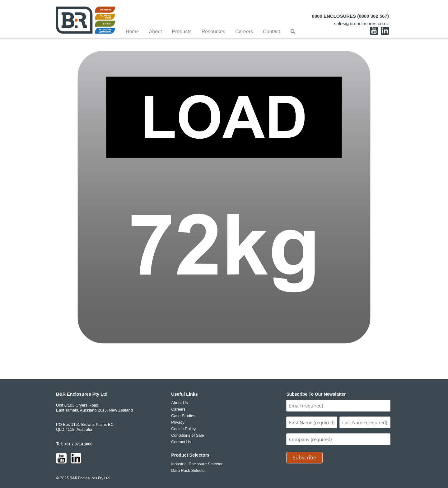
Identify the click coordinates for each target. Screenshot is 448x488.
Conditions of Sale (188, 435)
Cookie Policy (183, 429)
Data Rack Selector (189, 470)
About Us (179, 403)
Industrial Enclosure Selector (197, 464)
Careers (178, 409)
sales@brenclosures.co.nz (362, 23)
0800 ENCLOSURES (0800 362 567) (350, 16)
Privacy (178, 422)
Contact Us (181, 442)
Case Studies (183, 416)
